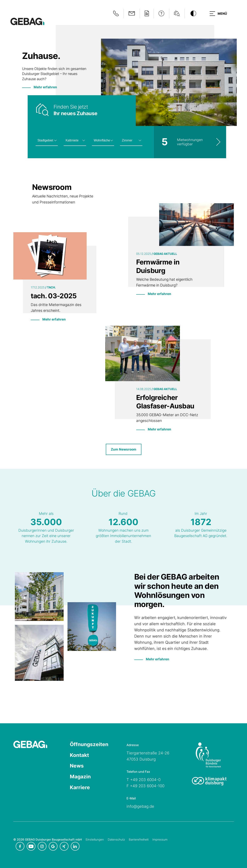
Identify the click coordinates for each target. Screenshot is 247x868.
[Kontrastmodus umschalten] (192, 14)
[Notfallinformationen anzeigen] (115, 14)
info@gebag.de (140, 807)
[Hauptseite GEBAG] (27, 21)
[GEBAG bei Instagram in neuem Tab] (42, 846)
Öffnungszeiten (89, 745)
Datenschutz (116, 840)
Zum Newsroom (124, 450)
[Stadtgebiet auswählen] (47, 141)
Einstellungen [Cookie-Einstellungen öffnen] (95, 840)
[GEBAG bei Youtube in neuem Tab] (31, 846)
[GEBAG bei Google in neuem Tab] (53, 846)
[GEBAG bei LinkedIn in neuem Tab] (75, 846)
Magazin (80, 777)
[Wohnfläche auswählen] (103, 141)
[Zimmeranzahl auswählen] (131, 141)
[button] (218, 14)
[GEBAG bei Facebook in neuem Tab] (20, 846)
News (77, 766)
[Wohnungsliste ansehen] (190, 142)
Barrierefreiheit (139, 840)
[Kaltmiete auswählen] (75, 141)
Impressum (160, 840)
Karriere (80, 788)
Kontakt (79, 755)
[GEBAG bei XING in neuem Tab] (64, 846)
